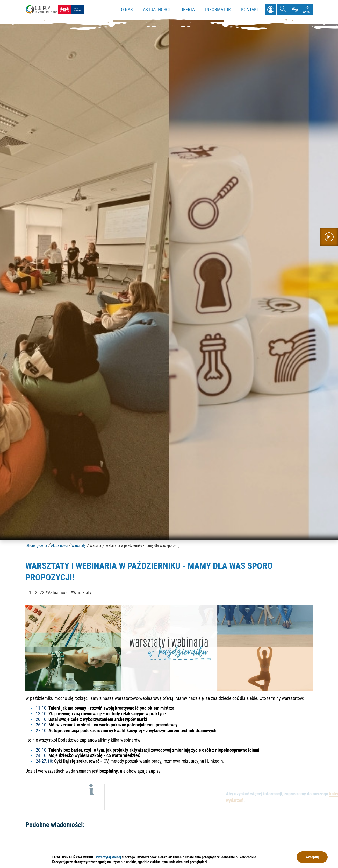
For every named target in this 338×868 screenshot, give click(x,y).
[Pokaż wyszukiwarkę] (283, 10)
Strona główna (37, 545)
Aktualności (59, 545)
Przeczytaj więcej (108, 857)
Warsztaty (79, 545)
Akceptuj (312, 857)
